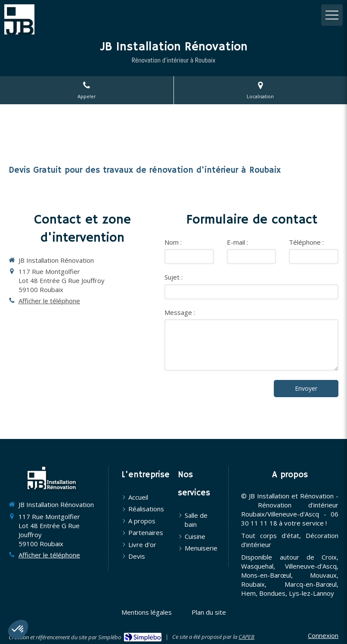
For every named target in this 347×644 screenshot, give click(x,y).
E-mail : (237, 242)
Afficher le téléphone (49, 301)
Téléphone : (306, 242)
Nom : (173, 242)
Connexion (323, 635)
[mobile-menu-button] (332, 15)
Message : (180, 312)
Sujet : (173, 277)
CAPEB (246, 637)
